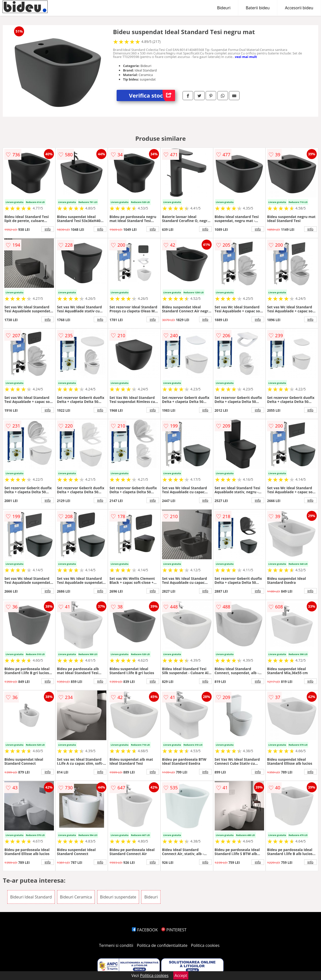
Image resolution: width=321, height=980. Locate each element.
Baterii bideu (258, 8)
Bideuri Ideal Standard (31, 897)
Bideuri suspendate (118, 897)
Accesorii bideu (299, 8)
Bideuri (224, 8)
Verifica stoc (152, 95)
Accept (181, 975)
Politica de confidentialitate (162, 945)
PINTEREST (174, 930)
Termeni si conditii (116, 945)
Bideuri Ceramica (76, 897)
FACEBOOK (145, 930)
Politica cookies (205, 945)
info (48, 229)
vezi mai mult (246, 57)
